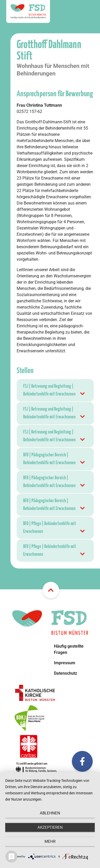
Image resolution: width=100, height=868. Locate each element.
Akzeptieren (50, 827)
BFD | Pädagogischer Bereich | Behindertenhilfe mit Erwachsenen (54, 460)
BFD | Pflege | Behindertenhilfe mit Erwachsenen (54, 528)
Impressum (65, 663)
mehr (50, 841)
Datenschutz (65, 673)
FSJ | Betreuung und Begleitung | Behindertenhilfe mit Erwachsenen (54, 391)
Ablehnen (50, 813)
